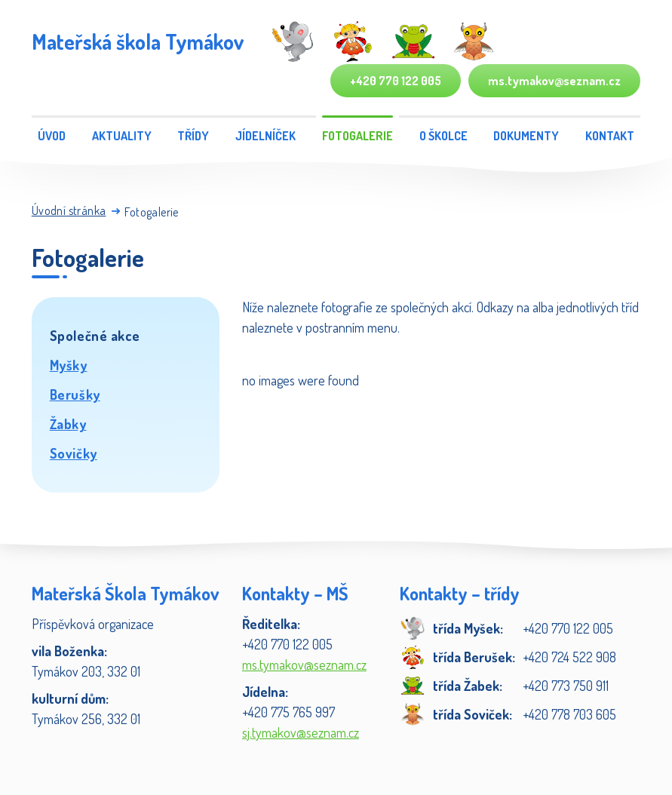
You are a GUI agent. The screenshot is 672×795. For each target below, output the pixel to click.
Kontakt (610, 136)
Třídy (193, 136)
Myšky (69, 365)
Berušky (75, 394)
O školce (443, 136)
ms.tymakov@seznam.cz (554, 81)
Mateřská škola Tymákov (138, 41)
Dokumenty (526, 136)
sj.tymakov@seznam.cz (301, 732)
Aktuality (122, 136)
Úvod (52, 136)
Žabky (68, 424)
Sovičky (74, 453)
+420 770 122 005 (396, 81)
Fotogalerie (357, 136)
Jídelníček (265, 136)
